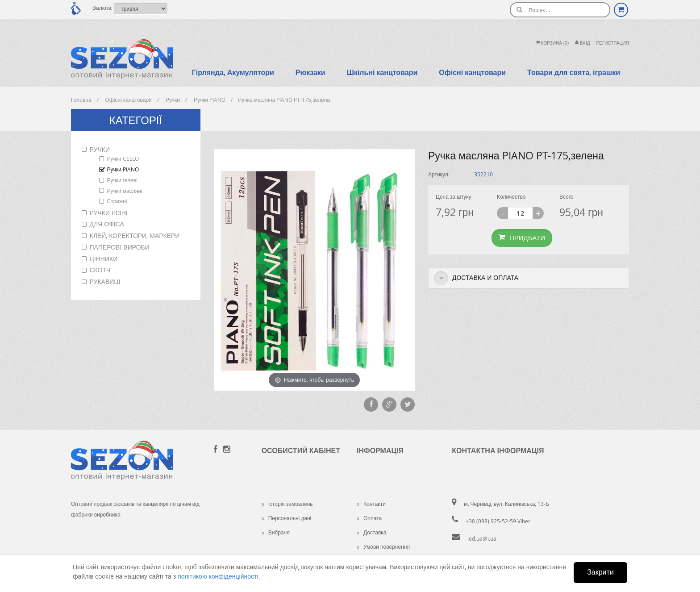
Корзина (552, 43)
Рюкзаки (310, 72)
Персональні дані (287, 518)
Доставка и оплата (476, 278)
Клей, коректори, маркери (135, 236)
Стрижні (117, 201)
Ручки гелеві (122, 180)
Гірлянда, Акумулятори (233, 72)
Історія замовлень (287, 504)
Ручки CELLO (123, 158)
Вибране (276, 532)
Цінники (104, 259)
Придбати (522, 238)
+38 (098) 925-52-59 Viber (498, 521)
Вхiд (583, 43)
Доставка (372, 532)
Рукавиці (105, 281)
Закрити (600, 572)
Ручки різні (109, 213)
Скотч (100, 270)
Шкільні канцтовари (382, 72)
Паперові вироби (120, 247)
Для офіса (107, 224)
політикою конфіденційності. (219, 576)
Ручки (100, 149)
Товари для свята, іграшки (574, 72)
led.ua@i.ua (482, 538)
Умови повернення (383, 546)
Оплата (369, 518)
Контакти (371, 504)
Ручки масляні (125, 191)
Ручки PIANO (123, 169)
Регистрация (613, 43)
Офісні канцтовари (472, 72)
